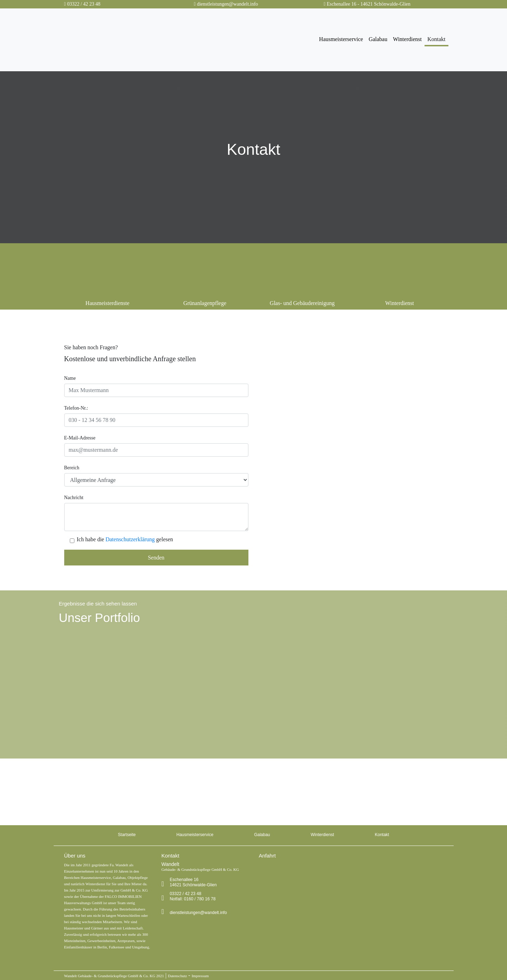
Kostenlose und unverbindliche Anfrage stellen (130, 359)
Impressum (200, 976)
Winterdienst (407, 39)
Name (70, 378)
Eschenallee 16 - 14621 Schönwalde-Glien (369, 4)
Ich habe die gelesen (125, 539)
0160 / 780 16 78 (152, 803)
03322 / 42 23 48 (84, 4)
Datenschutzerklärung (130, 539)
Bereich (72, 468)
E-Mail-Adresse (80, 438)
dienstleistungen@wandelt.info (227, 4)
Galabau (378, 39)
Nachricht (74, 498)
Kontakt (436, 39)
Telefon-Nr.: (76, 408)
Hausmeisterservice (341, 39)
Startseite (127, 835)
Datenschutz (177, 976)
